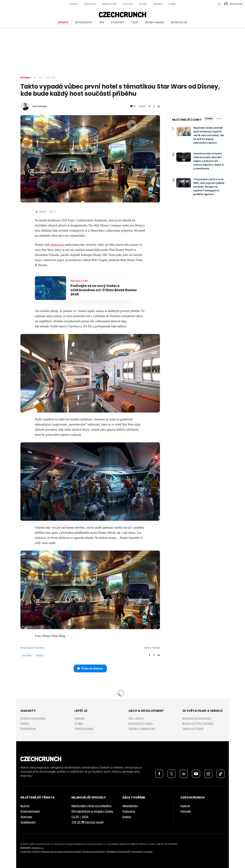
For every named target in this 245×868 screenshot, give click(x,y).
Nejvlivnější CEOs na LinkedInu (91, 806)
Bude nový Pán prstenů (198, 723)
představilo (57, 245)
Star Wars (27, 655)
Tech (135, 22)
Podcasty (90, 4)
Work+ (143, 4)
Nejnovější (179, 22)
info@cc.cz (38, 848)
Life (102, 22)
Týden (209, 119)
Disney (40, 655)
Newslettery (110, 4)
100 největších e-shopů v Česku (92, 811)
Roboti (25, 723)
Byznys (63, 22)
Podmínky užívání (30, 852)
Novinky (26, 78)
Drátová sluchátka (33, 718)
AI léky (79, 723)
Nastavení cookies (142, 852)
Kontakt (186, 811)
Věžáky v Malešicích (142, 729)
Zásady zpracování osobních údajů (61, 852)
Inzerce (158, 4)
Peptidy (80, 718)
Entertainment (30, 811)
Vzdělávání (28, 822)
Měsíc (219, 119)
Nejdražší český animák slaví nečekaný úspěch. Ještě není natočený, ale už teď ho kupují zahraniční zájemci (209, 135)
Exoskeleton (28, 729)
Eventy (74, 4)
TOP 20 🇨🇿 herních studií (88, 822)
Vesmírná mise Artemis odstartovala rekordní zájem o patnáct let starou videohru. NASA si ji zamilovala (209, 161)
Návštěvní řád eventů (119, 852)
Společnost (84, 22)
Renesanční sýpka (141, 723)
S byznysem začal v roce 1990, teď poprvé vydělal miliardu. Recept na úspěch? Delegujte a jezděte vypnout (209, 187)
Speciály (128, 4)
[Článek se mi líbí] (52, 212)
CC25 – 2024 (80, 817)
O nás (172, 4)
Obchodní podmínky (94, 852)
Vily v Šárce (136, 718)
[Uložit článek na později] (41, 212)
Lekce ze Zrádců (193, 729)
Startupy (118, 22)
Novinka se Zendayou (197, 718)
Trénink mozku (84, 729)
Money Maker (155, 22)
